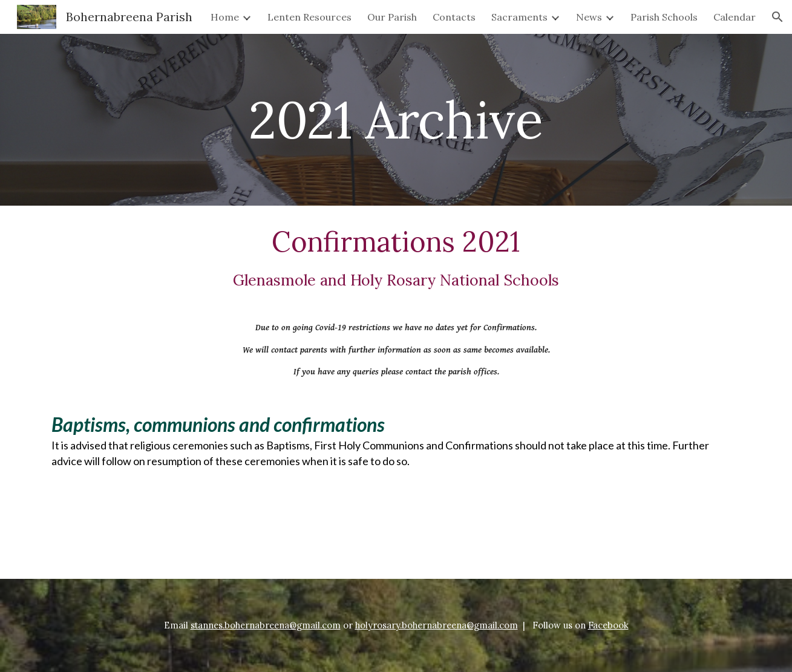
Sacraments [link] (519, 17)
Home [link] (225, 17)
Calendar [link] (735, 17)
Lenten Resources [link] (309, 17)
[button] (777, 17)
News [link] (589, 17)
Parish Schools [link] (664, 17)
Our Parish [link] (392, 17)
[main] (396, 119)
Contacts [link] (454, 17)
